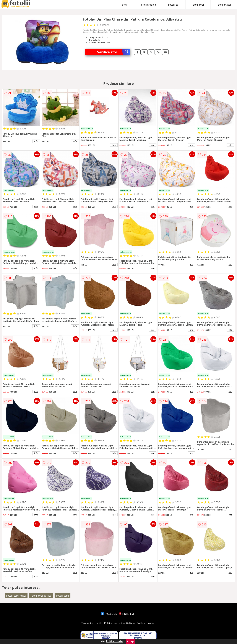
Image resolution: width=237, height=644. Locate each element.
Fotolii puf (174, 5)
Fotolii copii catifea (41, 596)
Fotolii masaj (224, 5)
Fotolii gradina (148, 5)
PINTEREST (127, 614)
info (36, 141)
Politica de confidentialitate (120, 623)
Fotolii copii (198, 5)
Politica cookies (146, 623)
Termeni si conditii (92, 623)
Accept (131, 641)
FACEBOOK (109, 614)
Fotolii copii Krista (16, 596)
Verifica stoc (113, 52)
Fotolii (124, 5)
